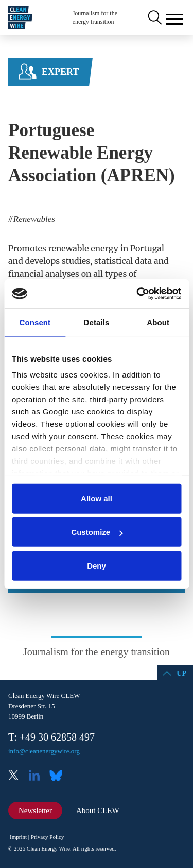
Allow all (97, 498)
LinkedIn (38, 776)
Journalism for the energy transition (95, 17)
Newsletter (35, 810)
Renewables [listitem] (33, 219)
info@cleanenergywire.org (44, 751)
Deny (97, 565)
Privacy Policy (47, 837)
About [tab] (158, 322)
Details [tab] (97, 322)
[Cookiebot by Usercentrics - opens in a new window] (137, 294)
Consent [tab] (35, 322)
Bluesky (59, 776)
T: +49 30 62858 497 (51, 737)
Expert (60, 72)
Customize (97, 532)
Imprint (18, 837)
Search (154, 18)
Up (181, 674)
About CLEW (98, 810)
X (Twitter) (17, 776)
